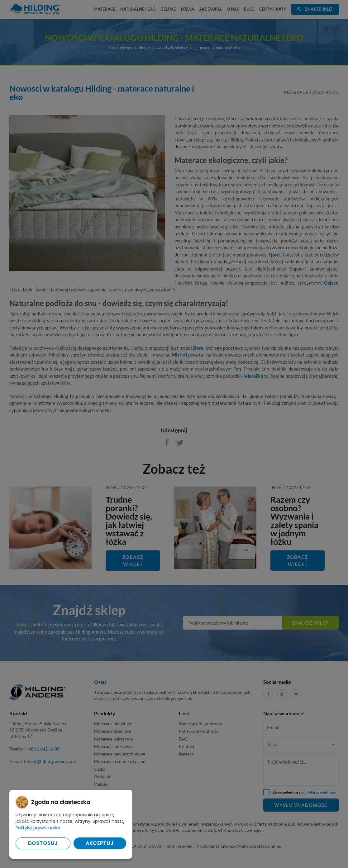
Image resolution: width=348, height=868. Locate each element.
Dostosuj (43, 843)
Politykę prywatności (38, 828)
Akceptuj (100, 843)
